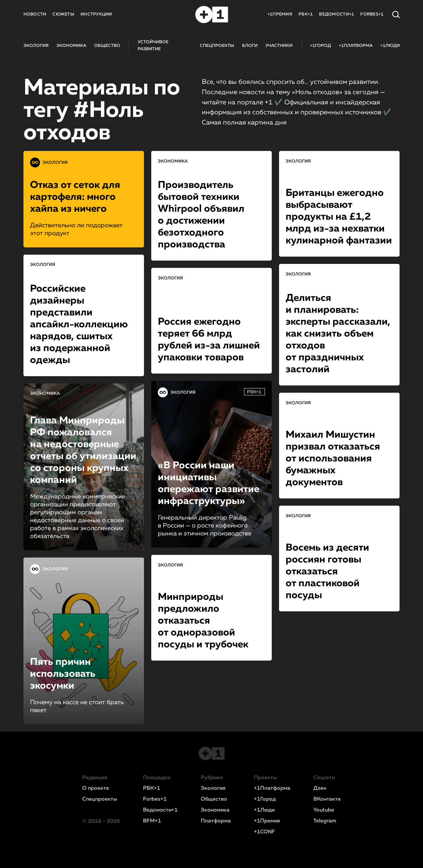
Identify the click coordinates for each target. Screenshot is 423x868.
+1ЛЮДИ (390, 46)
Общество (214, 799)
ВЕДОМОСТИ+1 (336, 14)
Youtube (324, 810)
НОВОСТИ (35, 14)
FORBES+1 (372, 14)
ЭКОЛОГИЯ (36, 46)
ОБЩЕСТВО (107, 46)
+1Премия (267, 821)
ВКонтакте (327, 799)
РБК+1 (306, 14)
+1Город (265, 799)
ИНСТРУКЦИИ (96, 14)
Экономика (215, 810)
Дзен (320, 788)
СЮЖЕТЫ (63, 14)
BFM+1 (152, 821)
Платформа (216, 821)
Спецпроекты (100, 799)
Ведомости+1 (160, 810)
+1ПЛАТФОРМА (356, 46)
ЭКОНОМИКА (71, 46)
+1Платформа (272, 788)
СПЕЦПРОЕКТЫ (217, 46)
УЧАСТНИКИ (279, 46)
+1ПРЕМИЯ (280, 14)
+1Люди (264, 810)
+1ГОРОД (320, 46)
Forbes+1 (155, 799)
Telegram (325, 821)
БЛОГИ (250, 46)
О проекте (96, 788)
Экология (213, 788)
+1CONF (264, 832)
